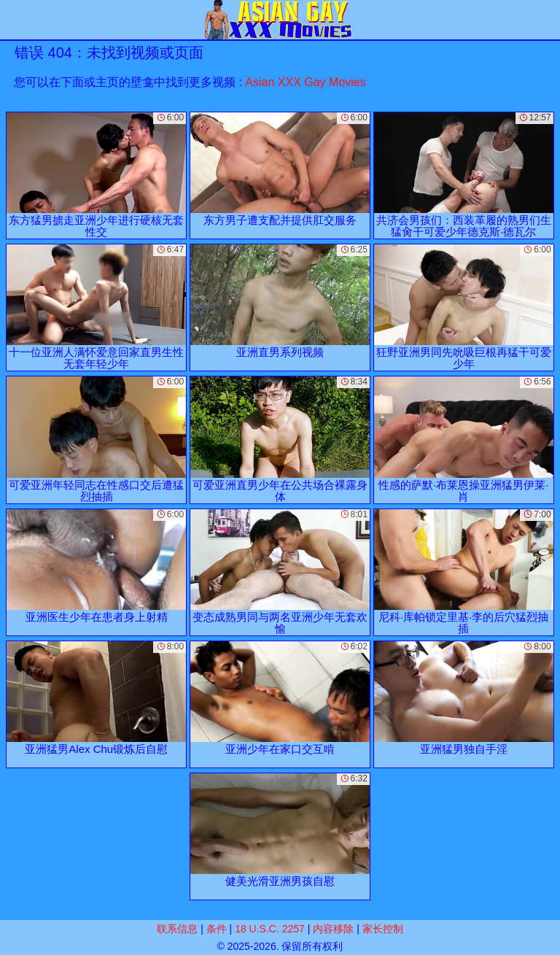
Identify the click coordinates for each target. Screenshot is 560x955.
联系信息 (177, 929)
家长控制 (383, 929)
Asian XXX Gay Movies (305, 82)
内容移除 (333, 929)
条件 (217, 929)
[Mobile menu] (13, 20)
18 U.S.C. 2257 (270, 929)
